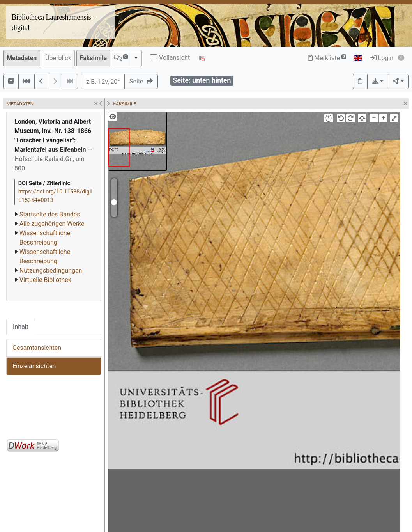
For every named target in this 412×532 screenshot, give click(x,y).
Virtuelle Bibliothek (45, 280)
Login (382, 58)
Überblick (58, 58)
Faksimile (93, 58)
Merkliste (327, 58)
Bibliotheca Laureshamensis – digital (54, 22)
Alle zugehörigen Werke (52, 224)
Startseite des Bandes (50, 214)
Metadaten (22, 58)
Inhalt (21, 327)
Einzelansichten (34, 366)
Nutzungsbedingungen (51, 270)
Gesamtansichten (37, 348)
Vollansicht (170, 58)
